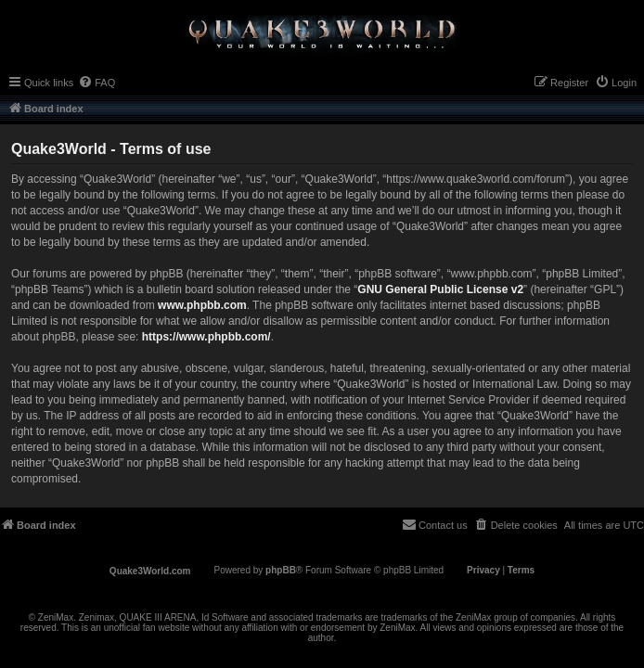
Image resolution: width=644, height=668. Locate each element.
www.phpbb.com (202, 305)
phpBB (281, 570)
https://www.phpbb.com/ (206, 337)
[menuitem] (97, 83)
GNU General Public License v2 (440, 289)
